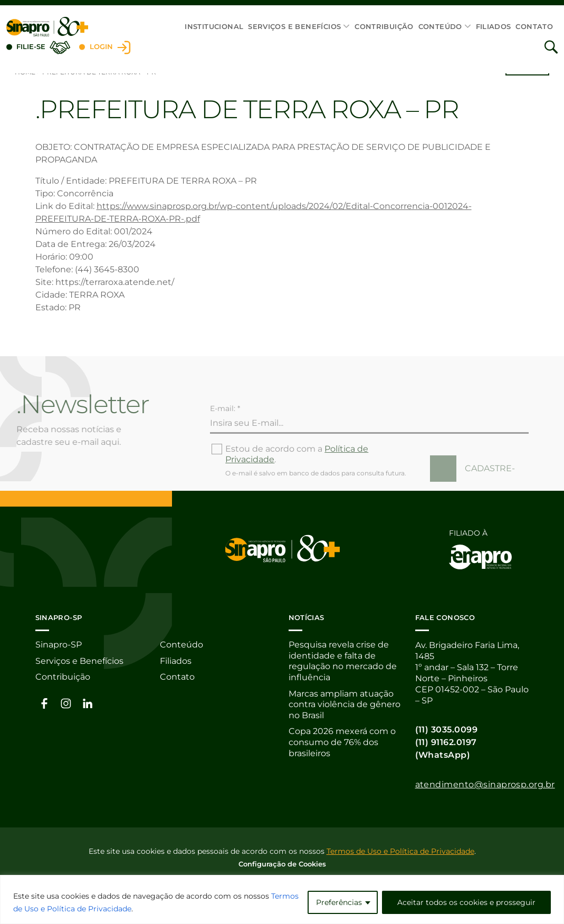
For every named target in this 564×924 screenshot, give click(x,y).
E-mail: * (225, 430)
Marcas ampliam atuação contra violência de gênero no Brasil (345, 706)
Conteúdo (440, 26)
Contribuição (384, 26)
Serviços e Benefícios (294, 26)
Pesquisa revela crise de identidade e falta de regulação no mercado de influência (343, 662)
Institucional (214, 26)
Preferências (339, 902)
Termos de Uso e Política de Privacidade (400, 851)
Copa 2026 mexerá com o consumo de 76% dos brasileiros (342, 744)
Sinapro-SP (59, 645)
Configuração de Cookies (282, 863)
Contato (534, 26)
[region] (282, 899)
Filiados (494, 26)
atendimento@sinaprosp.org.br (485, 784)
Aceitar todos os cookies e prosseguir (466, 902)
